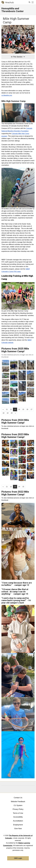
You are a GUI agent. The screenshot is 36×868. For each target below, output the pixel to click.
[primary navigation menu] (33, 2)
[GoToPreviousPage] (3, 409)
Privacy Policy (18, 809)
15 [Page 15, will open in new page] (23, 409)
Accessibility (18, 817)
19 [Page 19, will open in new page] (8, 413)
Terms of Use (18, 813)
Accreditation (18, 821)
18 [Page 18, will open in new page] (3, 413)
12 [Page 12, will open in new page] (11, 409)
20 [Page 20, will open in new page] (12, 413)
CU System (18, 805)
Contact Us (18, 798)
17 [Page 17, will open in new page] (31, 409)
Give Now (18, 829)
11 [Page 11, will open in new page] (7, 409)
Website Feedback (18, 802)
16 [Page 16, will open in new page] (27, 409)
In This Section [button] (18, 57)
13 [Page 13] (15, 409)
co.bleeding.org (7, 95)
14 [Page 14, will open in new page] (19, 409)
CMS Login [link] (18, 858)
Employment (18, 825)
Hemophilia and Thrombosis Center (13, 10)
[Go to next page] (15, 413)
